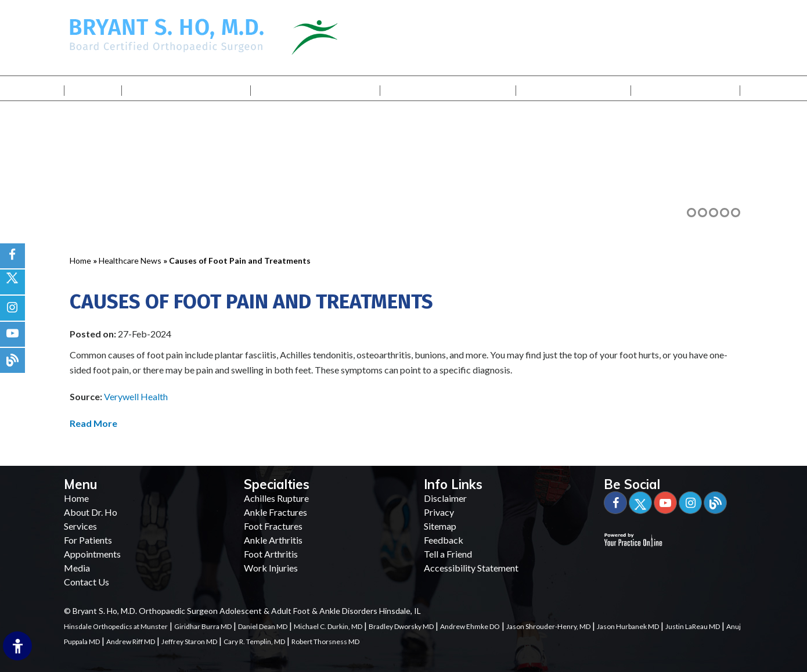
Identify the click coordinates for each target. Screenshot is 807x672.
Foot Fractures (273, 526)
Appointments (92, 554)
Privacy (439, 512)
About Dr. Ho (91, 512)
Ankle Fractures (275, 512)
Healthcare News (130, 260)
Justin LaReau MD (693, 626)
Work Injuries (271, 568)
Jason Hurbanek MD (628, 626)
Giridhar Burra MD (203, 626)
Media (574, 88)
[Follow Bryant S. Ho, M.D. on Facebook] (12, 256)
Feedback (444, 540)
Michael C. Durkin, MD (328, 626)
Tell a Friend (448, 554)
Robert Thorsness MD (325, 642)
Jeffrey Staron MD (189, 642)
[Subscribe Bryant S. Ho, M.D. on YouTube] (12, 334)
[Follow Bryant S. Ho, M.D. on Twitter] (12, 282)
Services (315, 88)
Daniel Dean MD (263, 626)
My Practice (187, 88)
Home (93, 88)
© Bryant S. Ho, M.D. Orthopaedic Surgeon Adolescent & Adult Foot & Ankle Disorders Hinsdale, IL (242, 611)
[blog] (12, 360)
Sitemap (440, 526)
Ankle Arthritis (273, 540)
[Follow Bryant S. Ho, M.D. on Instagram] (12, 308)
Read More (93, 423)
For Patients (448, 88)
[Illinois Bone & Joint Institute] (345, 36)
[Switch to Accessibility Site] (17, 646)
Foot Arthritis (271, 554)
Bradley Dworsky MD (401, 626)
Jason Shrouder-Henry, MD (548, 626)
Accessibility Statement (471, 568)
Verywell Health (136, 396)
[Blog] (715, 503)
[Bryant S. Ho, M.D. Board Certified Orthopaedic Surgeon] (167, 34)
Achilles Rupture (276, 498)
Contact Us (686, 88)
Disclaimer (445, 498)
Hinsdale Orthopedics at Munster (116, 626)
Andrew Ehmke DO (470, 626)
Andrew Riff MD (131, 642)
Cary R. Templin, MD (254, 642)
